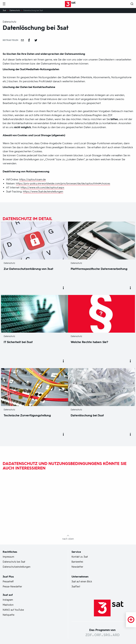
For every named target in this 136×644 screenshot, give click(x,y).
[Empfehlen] (22, 40)
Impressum (8, 557)
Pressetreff (8, 582)
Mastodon (8, 605)
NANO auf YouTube (13, 610)
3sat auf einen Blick (82, 582)
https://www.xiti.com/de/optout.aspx (42, 188)
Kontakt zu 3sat (80, 557)
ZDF (89, 635)
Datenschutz (15, 11)
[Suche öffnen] (132, 4)
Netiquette (9, 615)
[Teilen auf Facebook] (29, 40)
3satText (76, 587)
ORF (98, 635)
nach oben (68, 539)
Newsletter (77, 567)
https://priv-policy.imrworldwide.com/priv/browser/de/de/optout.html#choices (63, 183)
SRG (107, 635)
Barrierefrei (77, 562)
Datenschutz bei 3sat (14, 562)
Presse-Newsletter (12, 587)
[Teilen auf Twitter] (36, 40)
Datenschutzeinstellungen (17, 567)
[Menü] (4, 4)
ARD (116, 635)
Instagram (8, 600)
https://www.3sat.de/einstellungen (43, 192)
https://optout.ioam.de (32, 179)
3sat (4, 11)
